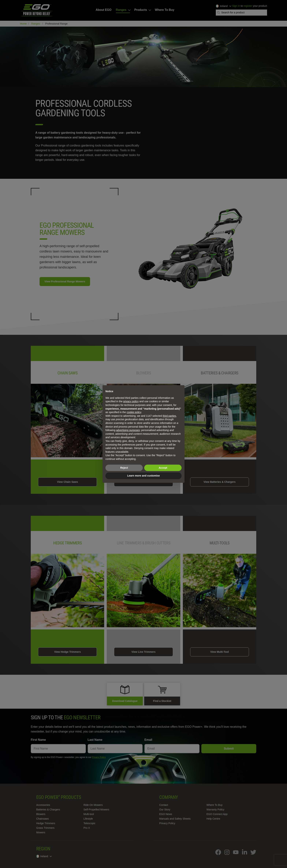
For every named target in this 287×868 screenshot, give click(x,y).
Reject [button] (124, 468)
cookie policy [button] (134, 412)
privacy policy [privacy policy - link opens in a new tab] (131, 401)
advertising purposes (128, 430)
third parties (169, 416)
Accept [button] (163, 468)
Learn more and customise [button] (143, 476)
